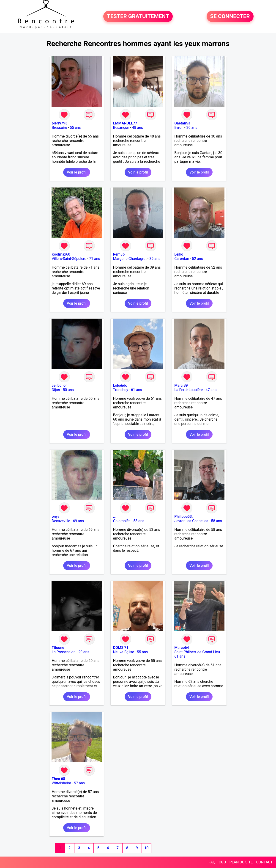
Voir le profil (77, 172)
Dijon (56, 390)
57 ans (79, 783)
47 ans (211, 390)
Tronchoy (120, 390)
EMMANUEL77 (125, 123)
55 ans (75, 128)
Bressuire (59, 128)
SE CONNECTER (230, 17)
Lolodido (120, 385)
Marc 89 (181, 385)
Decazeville (61, 521)
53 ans (139, 521)
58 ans (216, 521)
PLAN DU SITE (241, 862)
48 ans (137, 128)
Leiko (179, 254)
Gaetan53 (182, 123)
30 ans (192, 128)
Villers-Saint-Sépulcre (69, 259)
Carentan (182, 259)
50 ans (68, 390)
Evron (179, 128)
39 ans (155, 259)
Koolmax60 (61, 254)
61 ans (137, 390)
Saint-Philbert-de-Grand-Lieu (197, 652)
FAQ (212, 862)
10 (146, 848)
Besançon (121, 128)
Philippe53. (184, 517)
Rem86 (119, 254)
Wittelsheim (61, 783)
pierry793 (60, 123)
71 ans (95, 259)
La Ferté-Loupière (189, 390)
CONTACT (264, 862)
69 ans (78, 521)
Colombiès (122, 521)
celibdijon (60, 385)
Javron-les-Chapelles (191, 521)
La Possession (64, 652)
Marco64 (182, 648)
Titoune (58, 648)
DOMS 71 (121, 648)
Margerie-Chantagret (130, 259)
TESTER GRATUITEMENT (138, 17)
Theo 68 (58, 779)
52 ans (197, 259)
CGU (222, 862)
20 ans (84, 652)
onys (56, 517)
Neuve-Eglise (123, 652)
